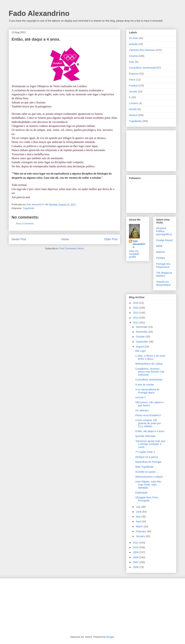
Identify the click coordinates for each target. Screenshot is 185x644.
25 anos (134, 38)
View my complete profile (134, 254)
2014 (136, 313)
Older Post (111, 239)
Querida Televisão (145, 436)
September (142, 342)
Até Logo (140, 351)
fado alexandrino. (139, 244)
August (140, 347)
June (139, 512)
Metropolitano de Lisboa (149, 364)
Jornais (133, 92)
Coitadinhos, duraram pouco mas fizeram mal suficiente (150, 372)
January (141, 536)
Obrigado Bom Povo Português (147, 499)
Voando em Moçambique (163, 283)
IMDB (159, 246)
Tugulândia (28, 208)
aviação (133, 44)
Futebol (133, 86)
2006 (136, 567)
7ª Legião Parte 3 (145, 452)
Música (133, 115)
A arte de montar (145, 385)
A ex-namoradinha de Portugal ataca (147, 391)
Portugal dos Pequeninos (163, 265)
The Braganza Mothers (164, 274)
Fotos (132, 80)
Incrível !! (140, 397)
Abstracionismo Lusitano (149, 477)
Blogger (110, 637)
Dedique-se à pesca (147, 457)
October (141, 337)
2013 (136, 318)
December (142, 327)
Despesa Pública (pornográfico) (164, 231)
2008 (136, 557)
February (141, 531)
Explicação (141, 493)
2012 (136, 323)
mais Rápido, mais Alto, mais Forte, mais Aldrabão (149, 485)
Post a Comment (25, 224)
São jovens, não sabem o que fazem (150, 404)
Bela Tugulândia (144, 467)
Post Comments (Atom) (72, 248)
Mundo (133, 109)
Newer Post (19, 239)
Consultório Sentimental (142, 68)
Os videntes (142, 410)
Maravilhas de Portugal (148, 462)
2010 (136, 547)
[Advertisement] (147, 150)
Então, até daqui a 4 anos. (150, 431)
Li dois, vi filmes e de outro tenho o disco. (150, 357)
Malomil (160, 252)
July (138, 507)
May (139, 517)
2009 (136, 552)
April (139, 521)
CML (132, 62)
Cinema (133, 56)
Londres (134, 103)
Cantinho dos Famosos (142, 50)
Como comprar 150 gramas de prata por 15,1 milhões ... (148, 423)
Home (65, 239)
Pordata (161, 258)
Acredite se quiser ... (147, 472)
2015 (136, 308)
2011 (136, 543)
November (142, 332)
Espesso (134, 74)
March (140, 526)
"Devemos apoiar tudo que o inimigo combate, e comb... (150, 444)
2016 (136, 303)
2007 (136, 562)
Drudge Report (164, 240)
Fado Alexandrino (39, 13)
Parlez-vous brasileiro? (148, 415)
